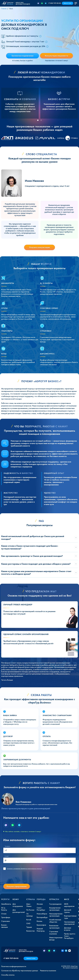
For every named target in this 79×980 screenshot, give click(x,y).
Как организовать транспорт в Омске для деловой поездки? (32, 556)
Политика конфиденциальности (14, 966)
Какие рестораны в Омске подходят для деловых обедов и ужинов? (36, 564)
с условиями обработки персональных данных (24, 869)
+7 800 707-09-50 (54, 3)
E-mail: (7, 856)
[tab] (38, 120)
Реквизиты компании (48, 971)
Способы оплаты (8, 975)
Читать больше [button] (7, 680)
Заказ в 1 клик (68, 3)
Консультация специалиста (56, 56)
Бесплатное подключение (23, 56)
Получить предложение (17, 886)
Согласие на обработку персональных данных (20, 971)
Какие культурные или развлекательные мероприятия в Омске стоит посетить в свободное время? (36, 573)
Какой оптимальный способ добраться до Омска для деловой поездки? (33, 538)
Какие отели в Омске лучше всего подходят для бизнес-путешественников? (30, 547)
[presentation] (19, 878)
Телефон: (8, 846)
